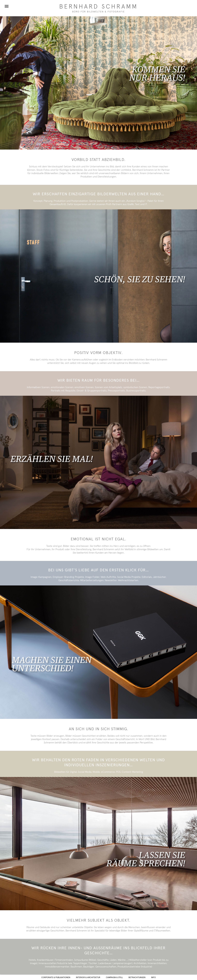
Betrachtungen (137, 977)
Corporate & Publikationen (56, 977)
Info (153, 977)
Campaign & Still (114, 977)
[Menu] (7, 6)
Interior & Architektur (88, 977)
